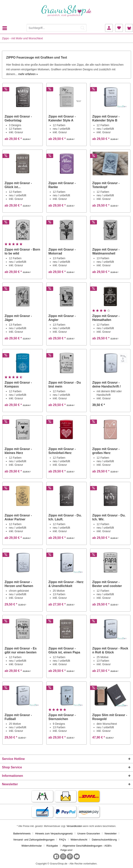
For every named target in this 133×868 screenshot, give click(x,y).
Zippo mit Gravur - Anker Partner (18, 517)
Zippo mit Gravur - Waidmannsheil (106, 251)
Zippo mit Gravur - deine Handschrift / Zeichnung (106, 385)
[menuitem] (6, 28)
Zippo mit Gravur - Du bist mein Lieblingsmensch (65, 385)
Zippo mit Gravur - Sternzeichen (62, 717)
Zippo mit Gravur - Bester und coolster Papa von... (107, 584)
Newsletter (111, 834)
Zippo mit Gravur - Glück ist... (18, 185)
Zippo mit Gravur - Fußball (18, 717)
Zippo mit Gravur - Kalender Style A (62, 118)
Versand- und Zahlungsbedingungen (34, 840)
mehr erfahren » (28, 74)
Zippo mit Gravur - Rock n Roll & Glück (110, 650)
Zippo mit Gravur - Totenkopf (106, 185)
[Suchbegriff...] (57, 28)
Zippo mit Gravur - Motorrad (62, 251)
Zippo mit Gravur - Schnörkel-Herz (62, 451)
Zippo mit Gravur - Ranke (62, 185)
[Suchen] (83, 28)
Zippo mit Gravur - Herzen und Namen (19, 584)
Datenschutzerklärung (104, 840)
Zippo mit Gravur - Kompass (18, 384)
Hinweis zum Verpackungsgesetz (54, 834)
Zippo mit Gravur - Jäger (18, 318)
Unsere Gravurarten (89, 834)
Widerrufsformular (32, 846)
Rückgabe (52, 846)
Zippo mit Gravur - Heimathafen (106, 318)
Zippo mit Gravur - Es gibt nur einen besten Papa (21, 651)
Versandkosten (74, 826)
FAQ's (63, 840)
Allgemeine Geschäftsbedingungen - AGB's (87, 846)
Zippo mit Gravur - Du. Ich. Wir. (109, 517)
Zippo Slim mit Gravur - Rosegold (110, 717)
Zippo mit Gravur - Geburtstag (18, 118)
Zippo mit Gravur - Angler (62, 318)
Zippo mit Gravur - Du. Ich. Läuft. (65, 517)
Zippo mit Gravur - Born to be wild (22, 251)
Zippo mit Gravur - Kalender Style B (106, 118)
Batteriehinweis (22, 834)
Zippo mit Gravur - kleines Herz (18, 451)
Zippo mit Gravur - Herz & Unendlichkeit (66, 584)
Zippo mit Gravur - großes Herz (106, 451)
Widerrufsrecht (79, 840)
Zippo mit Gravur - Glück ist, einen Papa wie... (64, 651)
